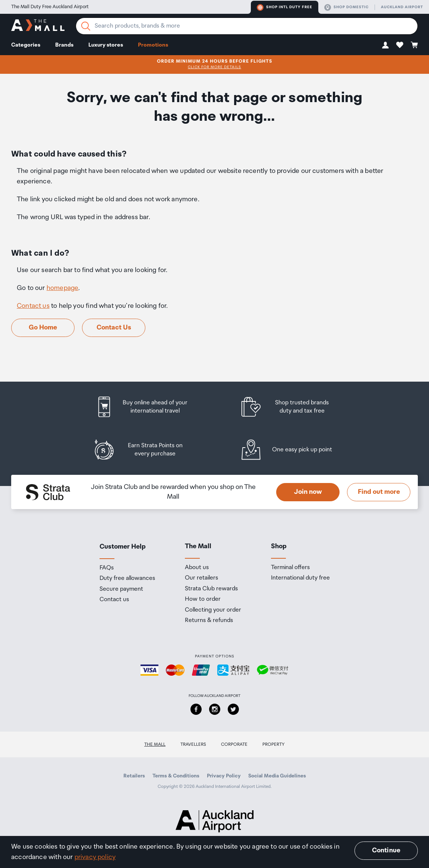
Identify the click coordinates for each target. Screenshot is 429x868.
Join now (308, 492)
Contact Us (114, 328)
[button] (385, 45)
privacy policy (95, 857)
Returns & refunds (209, 621)
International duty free (300, 578)
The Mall (155, 744)
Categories (26, 45)
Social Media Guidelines (277, 776)
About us (197, 568)
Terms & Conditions (176, 776)
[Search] (86, 26)
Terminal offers (290, 568)
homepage (62, 288)
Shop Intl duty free (285, 7)
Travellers (193, 744)
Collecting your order (213, 610)
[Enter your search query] (247, 26)
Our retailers (201, 578)
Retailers (134, 776)
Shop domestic (346, 7)
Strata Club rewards (211, 589)
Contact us (33, 306)
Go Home (43, 328)
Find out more (379, 492)
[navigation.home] (38, 26)
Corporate (234, 744)
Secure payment (121, 589)
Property (274, 744)
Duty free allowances (127, 578)
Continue (386, 850)
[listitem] (149, 407)
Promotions (153, 45)
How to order (203, 599)
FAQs (107, 568)
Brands (64, 45)
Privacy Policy (224, 776)
